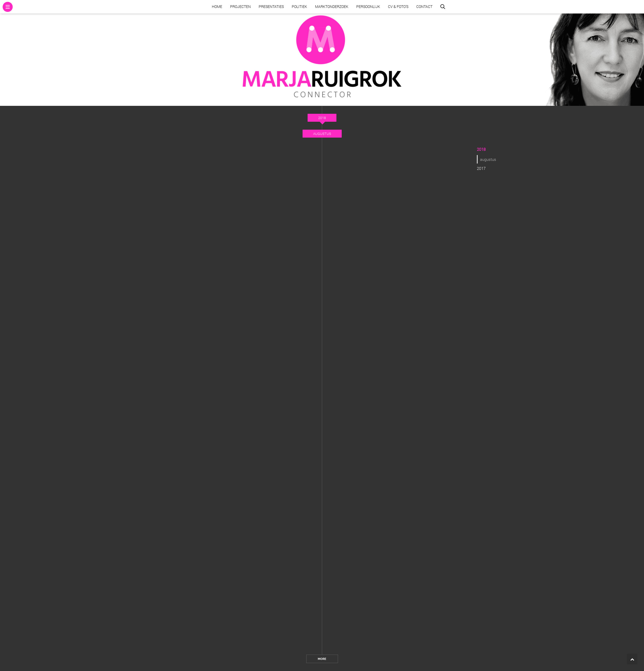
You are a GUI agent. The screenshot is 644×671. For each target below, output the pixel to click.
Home (217, 6)
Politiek (299, 6)
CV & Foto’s (398, 6)
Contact (424, 6)
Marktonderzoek (332, 6)
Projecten (240, 6)
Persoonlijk (368, 6)
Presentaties (271, 6)
